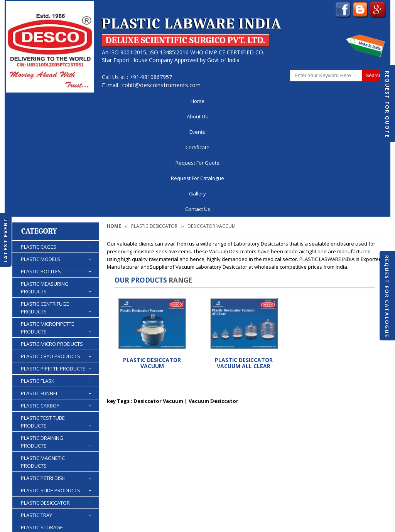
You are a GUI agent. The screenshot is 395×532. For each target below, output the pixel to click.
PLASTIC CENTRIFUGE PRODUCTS (56, 200)
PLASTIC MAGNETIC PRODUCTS (56, 354)
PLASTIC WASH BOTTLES (56, 465)
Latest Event (5, 240)
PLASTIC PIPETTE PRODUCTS (56, 261)
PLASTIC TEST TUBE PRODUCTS (56, 314)
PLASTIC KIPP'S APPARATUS (56, 440)
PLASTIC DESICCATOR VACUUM (152, 255)
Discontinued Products (286, 503)
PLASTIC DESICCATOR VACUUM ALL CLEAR (244, 255)
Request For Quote (387, 104)
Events (104, 101)
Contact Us (362, 101)
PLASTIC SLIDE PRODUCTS (56, 383)
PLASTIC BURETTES (56, 452)
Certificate (143, 101)
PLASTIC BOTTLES (56, 164)
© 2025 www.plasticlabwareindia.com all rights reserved (76, 522)
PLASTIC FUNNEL (56, 286)
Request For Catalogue (387, 296)
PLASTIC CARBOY (56, 298)
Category (39, 124)
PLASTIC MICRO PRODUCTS (56, 236)
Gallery (321, 101)
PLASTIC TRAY (56, 407)
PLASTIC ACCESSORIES (56, 477)
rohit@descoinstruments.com (161, 85)
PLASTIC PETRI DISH (56, 370)
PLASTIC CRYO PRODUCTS (56, 249)
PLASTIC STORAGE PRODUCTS (56, 424)
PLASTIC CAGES (56, 139)
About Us (65, 101)
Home (27, 101)
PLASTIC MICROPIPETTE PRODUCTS (56, 220)
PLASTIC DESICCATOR (56, 395)
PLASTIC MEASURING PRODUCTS (56, 180)
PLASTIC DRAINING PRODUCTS (56, 334)
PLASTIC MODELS (56, 152)
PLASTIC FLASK (56, 273)
